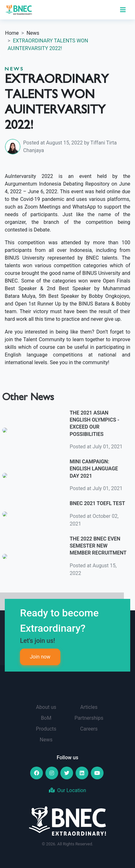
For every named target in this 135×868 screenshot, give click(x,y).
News (33, 33)
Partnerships (89, 718)
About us (46, 707)
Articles (89, 707)
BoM (46, 718)
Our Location (67, 790)
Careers (89, 729)
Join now (40, 657)
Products (46, 729)
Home (12, 33)
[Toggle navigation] (123, 10)
